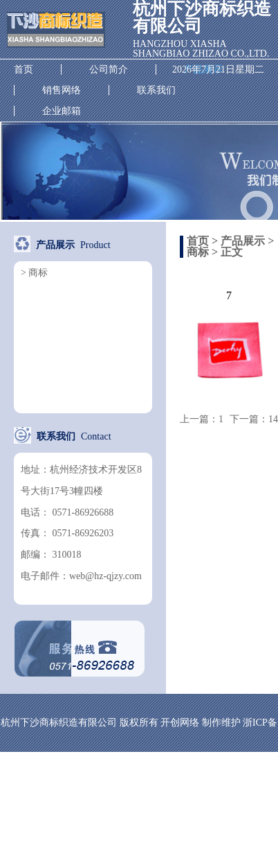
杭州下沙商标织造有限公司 (56, 30)
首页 (24, 69)
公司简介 (109, 69)
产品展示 (243, 241)
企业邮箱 (62, 111)
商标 (198, 252)
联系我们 (156, 90)
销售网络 (62, 90)
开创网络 (180, 723)
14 (273, 419)
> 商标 (34, 273)
